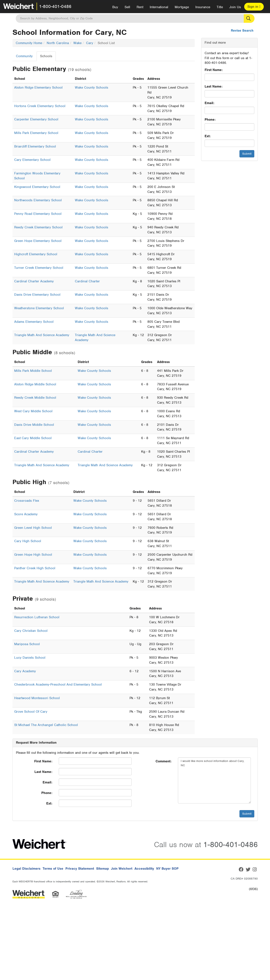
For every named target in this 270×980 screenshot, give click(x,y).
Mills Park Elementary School (36, 133)
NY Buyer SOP (167, 869)
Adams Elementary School (34, 322)
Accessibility (144, 869)
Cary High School (28, 541)
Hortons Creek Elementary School (40, 106)
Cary (90, 43)
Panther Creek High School (35, 568)
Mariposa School (27, 644)
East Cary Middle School (33, 438)
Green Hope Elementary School (38, 241)
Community (24, 56)
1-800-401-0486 (55, 6)
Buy (115, 7)
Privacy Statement (80, 869)
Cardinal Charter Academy (34, 281)
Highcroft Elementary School (36, 254)
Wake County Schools (92, 88)
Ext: (208, 136)
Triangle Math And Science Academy (42, 335)
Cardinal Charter (87, 281)
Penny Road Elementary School (38, 214)
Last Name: (214, 86)
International (159, 7)
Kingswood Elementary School (37, 187)
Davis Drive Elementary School (37, 295)
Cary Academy (25, 671)
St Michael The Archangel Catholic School (46, 725)
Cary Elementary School (32, 160)
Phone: (210, 120)
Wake (77, 43)
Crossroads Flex (27, 501)
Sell (127, 7)
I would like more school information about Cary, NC (214, 780)
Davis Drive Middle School (34, 425)
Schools (46, 56)
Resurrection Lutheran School (37, 617)
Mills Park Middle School (33, 371)
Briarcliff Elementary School (35, 146)
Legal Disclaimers (26, 869)
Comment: (164, 761)
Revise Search (242, 31)
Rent (140, 7)
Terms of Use (53, 869)
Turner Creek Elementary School (39, 268)
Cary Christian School (31, 631)
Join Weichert (122, 869)
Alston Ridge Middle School (35, 384)
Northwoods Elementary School (38, 200)
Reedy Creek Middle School (35, 398)
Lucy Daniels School (30, 658)
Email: (209, 103)
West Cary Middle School (33, 411)
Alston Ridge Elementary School (38, 88)
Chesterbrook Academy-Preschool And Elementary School (58, 685)
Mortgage (182, 7)
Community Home (29, 43)
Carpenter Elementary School (36, 119)
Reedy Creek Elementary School (38, 227)
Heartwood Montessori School (37, 698)
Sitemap (103, 869)
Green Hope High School (33, 555)
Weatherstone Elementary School (39, 308)
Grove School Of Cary (31, 712)
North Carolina (58, 43)
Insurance (203, 7)
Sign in (254, 7)
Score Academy (26, 514)
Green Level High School (33, 528)
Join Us (235, 7)
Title (220, 7)
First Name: (214, 70)
